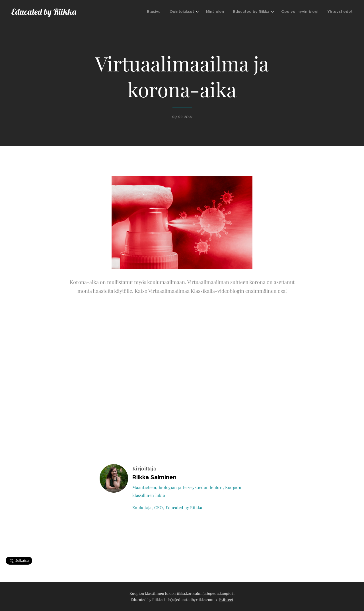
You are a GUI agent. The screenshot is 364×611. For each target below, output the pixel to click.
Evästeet (226, 599)
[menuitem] (155, 12)
